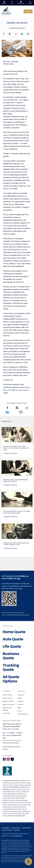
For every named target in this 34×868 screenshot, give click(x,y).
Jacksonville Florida (21, 800)
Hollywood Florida (8, 800)
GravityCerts (18, 836)
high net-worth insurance (11, 785)
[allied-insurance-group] (6, 8)
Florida (27, 787)
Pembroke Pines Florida (18, 807)
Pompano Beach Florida (11, 809)
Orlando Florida (22, 805)
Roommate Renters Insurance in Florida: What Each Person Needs (17, 512)
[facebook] (4, 759)
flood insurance (26, 783)
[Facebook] (4, 34)
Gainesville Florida (9, 798)
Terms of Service (7, 830)
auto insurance (15, 783)
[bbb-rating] (7, 767)
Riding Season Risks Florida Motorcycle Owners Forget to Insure (16, 544)
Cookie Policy (26, 828)
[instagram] (8, 759)
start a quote (23, 390)
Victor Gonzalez (12, 61)
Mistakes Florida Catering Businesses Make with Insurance (16, 480)
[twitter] (12, 759)
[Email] (28, 34)
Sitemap (17, 830)
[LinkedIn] (22, 34)
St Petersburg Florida (14, 811)
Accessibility (5, 828)
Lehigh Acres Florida (9, 803)
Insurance (21, 28)
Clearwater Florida (14, 792)
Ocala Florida (12, 805)
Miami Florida (21, 803)
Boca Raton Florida (15, 789)
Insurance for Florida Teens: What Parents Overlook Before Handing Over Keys (16, 448)
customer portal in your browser (18, 615)
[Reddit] (16, 34)
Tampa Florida (13, 813)
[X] (10, 34)
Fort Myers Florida (21, 796)
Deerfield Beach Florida (15, 794)
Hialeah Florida (20, 798)
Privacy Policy (16, 828)
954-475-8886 (11, 189)
